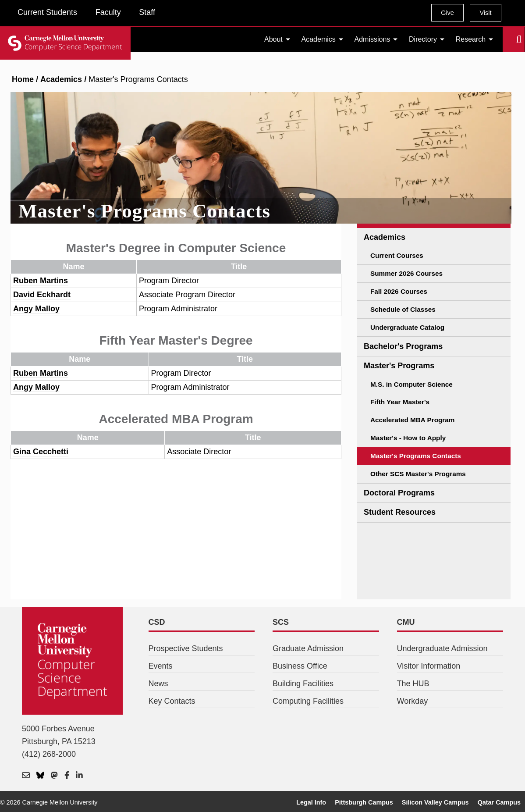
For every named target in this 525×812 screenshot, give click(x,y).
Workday (413, 701)
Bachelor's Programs (403, 346)
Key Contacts (172, 701)
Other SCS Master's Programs (418, 474)
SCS (281, 622)
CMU (406, 622)
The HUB (413, 684)
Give (447, 13)
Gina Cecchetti (41, 452)
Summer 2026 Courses (406, 273)
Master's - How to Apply (408, 438)
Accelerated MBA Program (412, 420)
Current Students (47, 12)
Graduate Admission (308, 648)
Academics (319, 39)
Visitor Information (429, 666)
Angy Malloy (36, 309)
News (158, 684)
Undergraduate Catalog (407, 327)
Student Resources (400, 512)
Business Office (300, 666)
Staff (147, 12)
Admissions (372, 39)
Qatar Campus (499, 802)
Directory (423, 39)
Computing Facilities (308, 701)
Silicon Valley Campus (435, 802)
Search (508, 39)
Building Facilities (303, 684)
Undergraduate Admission (442, 648)
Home (23, 79)
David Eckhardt (42, 295)
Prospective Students (186, 648)
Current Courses (397, 255)
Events (161, 666)
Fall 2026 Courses (399, 291)
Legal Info (311, 802)
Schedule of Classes (403, 309)
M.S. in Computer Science (411, 384)
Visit (485, 13)
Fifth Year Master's (400, 402)
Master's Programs (399, 366)
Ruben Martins (41, 281)
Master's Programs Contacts (416, 456)
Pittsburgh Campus (364, 802)
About (273, 39)
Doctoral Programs (399, 493)
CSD (157, 622)
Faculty (108, 12)
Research (471, 39)
